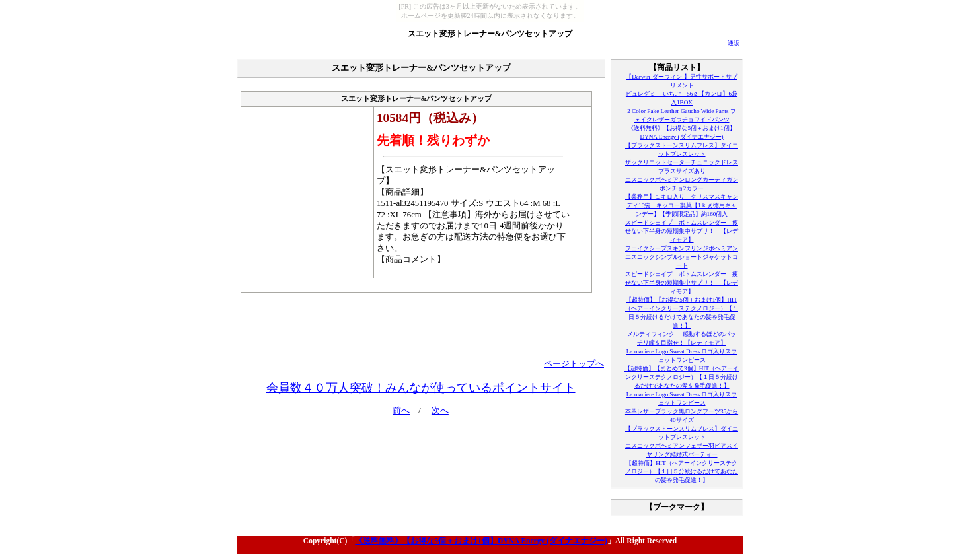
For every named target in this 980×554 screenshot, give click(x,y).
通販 (734, 43)
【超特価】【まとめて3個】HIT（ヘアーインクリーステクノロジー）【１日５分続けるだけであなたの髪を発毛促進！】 (682, 377)
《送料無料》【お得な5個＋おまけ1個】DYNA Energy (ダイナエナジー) (481, 541)
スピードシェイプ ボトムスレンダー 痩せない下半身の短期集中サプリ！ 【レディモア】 (682, 231)
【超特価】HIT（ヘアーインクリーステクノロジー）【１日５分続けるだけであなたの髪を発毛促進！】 (682, 471)
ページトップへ (574, 364)
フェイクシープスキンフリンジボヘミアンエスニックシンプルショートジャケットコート (682, 257)
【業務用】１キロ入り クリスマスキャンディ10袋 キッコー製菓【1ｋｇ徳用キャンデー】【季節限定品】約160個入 (682, 205)
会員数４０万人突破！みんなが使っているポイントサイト (421, 388)
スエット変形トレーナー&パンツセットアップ (490, 34)
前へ (401, 411)
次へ (440, 411)
